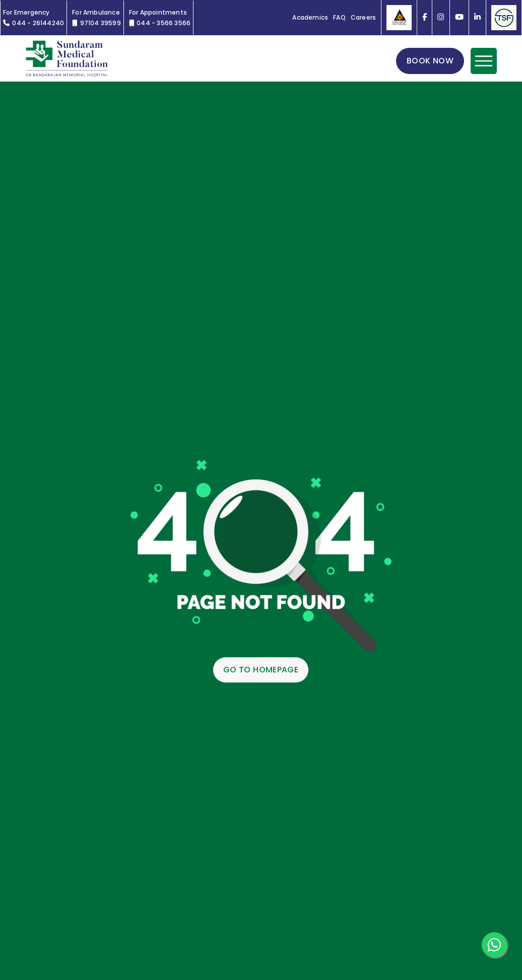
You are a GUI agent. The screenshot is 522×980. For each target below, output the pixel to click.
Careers (363, 18)
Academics (310, 18)
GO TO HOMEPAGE (261, 670)
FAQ (339, 18)
